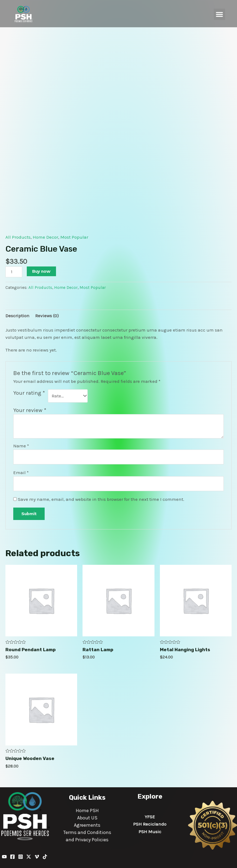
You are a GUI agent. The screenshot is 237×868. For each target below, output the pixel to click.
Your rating (29, 393)
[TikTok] (45, 857)
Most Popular (74, 237)
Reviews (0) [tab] (47, 316)
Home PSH (87, 810)
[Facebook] (12, 857)
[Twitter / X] (29, 857)
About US (87, 818)
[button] (219, 14)
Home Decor (45, 237)
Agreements (87, 825)
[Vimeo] (37, 857)
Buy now (41, 271)
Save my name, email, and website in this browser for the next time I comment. (101, 499)
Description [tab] (17, 316)
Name (21, 446)
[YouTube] (4, 857)
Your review (30, 410)
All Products (18, 237)
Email (21, 472)
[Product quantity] (14, 272)
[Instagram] (21, 857)
